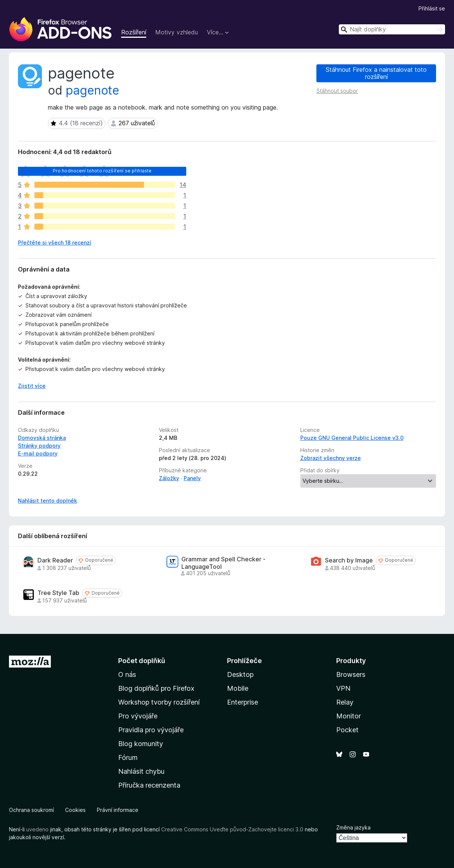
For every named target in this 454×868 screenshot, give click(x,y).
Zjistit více (32, 386)
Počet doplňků (142, 661)
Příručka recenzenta (149, 785)
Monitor (349, 716)
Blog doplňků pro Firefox (156, 688)
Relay (345, 702)
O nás (127, 674)
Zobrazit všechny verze (331, 458)
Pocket (347, 730)
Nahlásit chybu (141, 771)
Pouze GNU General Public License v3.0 (352, 438)
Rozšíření (134, 32)
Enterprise (243, 702)
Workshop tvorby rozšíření (159, 702)
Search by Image (349, 560)
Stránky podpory (39, 446)
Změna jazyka (353, 827)
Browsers (351, 674)
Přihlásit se (432, 8)
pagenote (93, 90)
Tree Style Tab (58, 593)
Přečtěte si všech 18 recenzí (55, 243)
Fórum (128, 757)
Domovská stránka (42, 438)
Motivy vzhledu (177, 32)
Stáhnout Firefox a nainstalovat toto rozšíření (376, 73)
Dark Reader (55, 560)
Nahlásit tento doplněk (47, 501)
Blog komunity (141, 744)
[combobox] (392, 29)
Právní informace (118, 810)
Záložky (169, 478)
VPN (343, 688)
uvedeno (38, 829)
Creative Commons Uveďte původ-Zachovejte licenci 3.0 (232, 829)
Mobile (238, 688)
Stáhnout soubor (337, 91)
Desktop (240, 674)
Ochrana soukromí (31, 810)
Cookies (75, 810)
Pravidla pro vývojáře (151, 730)
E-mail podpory (38, 453)
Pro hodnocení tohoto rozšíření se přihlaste (102, 171)
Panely (192, 478)
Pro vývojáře (138, 716)
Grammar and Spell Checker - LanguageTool (223, 563)
